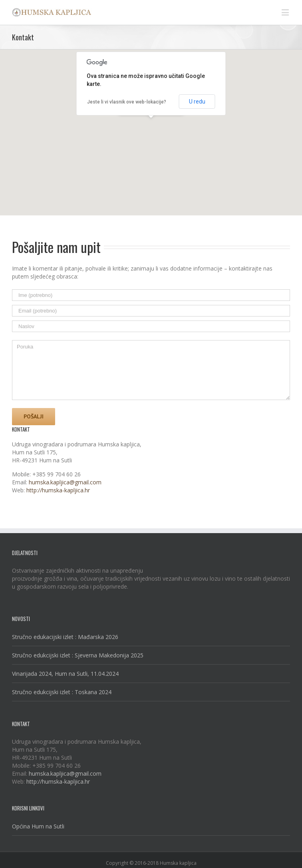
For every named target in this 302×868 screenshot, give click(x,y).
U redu (197, 102)
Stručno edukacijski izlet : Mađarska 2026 (65, 637)
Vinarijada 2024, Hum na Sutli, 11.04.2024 (65, 674)
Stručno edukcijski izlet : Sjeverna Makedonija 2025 (78, 655)
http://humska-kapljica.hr (58, 490)
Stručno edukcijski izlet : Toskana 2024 (62, 692)
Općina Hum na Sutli (38, 826)
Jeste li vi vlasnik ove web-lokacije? (127, 102)
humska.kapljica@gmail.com (65, 482)
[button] (151, 125)
